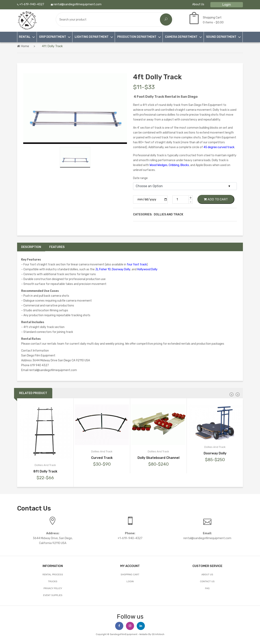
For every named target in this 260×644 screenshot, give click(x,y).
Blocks (185, 165)
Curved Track (102, 458)
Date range (140, 178)
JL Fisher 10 (103, 269)
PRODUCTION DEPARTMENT (137, 37)
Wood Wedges (158, 165)
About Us (198, 4)
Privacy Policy (53, 588)
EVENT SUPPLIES (53, 595)
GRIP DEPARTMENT (53, 37)
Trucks (53, 581)
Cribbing (174, 165)
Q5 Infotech (158, 634)
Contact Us (207, 581)
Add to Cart (216, 199)
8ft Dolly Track (45, 471)
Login (227, 5)
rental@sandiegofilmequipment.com (76, 4)
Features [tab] (57, 247)
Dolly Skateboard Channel (158, 458)
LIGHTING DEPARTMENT (92, 37)
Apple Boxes (204, 165)
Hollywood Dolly (147, 269)
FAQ (207, 588)
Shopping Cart (130, 574)
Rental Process (53, 574)
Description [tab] (31, 247)
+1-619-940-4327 (31, 4)
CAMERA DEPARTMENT (181, 37)
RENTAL (25, 37)
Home (23, 46)
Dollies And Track (45, 465)
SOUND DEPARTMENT (221, 37)
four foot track (137, 264)
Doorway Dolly (121, 269)
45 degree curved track (219, 147)
